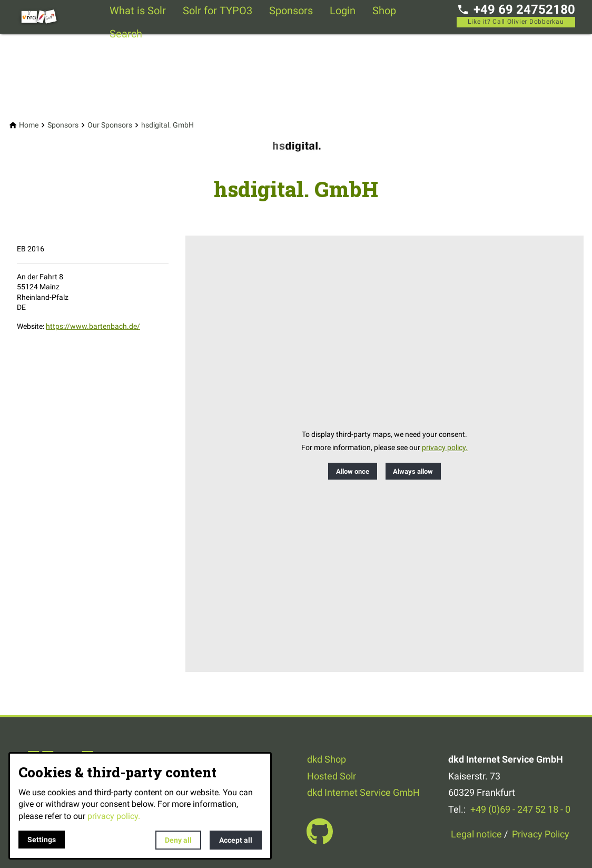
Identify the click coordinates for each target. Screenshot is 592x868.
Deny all (178, 840)
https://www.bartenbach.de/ (93, 326)
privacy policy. (445, 448)
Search (126, 34)
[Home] (29, 125)
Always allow (413, 471)
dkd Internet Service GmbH (363, 792)
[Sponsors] (63, 125)
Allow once (353, 471)
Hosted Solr (332, 776)
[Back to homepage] (59, 17)
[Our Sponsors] (110, 125)
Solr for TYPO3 (218, 11)
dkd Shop (327, 759)
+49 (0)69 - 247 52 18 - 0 (520, 809)
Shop (384, 11)
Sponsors (291, 11)
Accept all (236, 840)
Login (343, 11)
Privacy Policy (541, 834)
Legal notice (476, 834)
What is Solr (138, 11)
